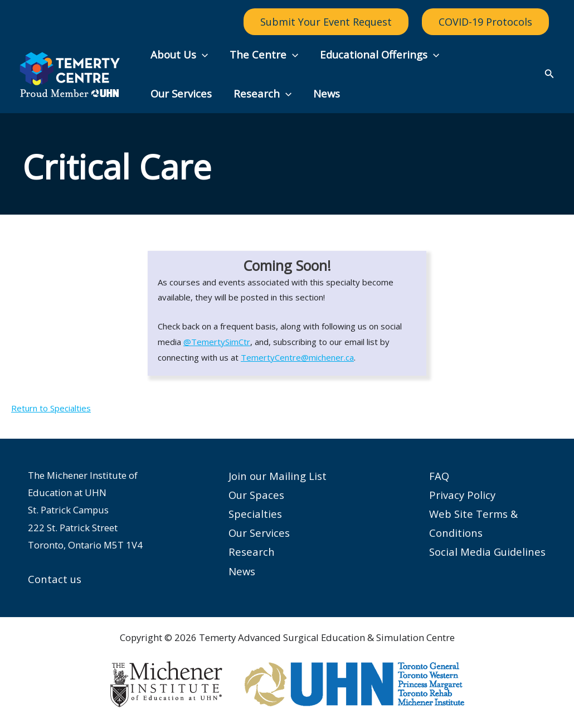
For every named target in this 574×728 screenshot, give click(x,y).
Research (179, 94)
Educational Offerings (377, 55)
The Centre (262, 55)
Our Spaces (256, 495)
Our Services (488, 54)
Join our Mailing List (278, 476)
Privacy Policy (462, 495)
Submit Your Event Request (326, 22)
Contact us (55, 579)
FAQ (439, 476)
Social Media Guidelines (487, 552)
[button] (201, 55)
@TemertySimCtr (217, 342)
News (242, 93)
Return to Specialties (51, 408)
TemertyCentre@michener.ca (297, 357)
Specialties (255, 514)
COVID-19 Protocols (485, 22)
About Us (179, 55)
